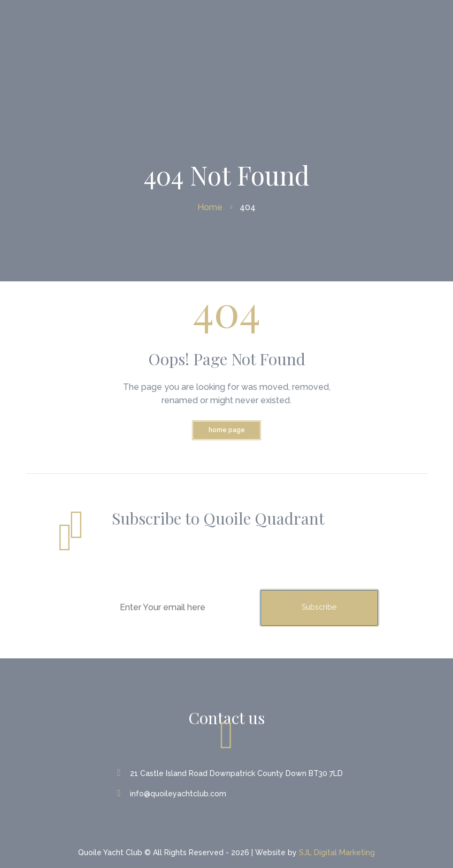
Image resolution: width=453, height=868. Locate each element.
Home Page (227, 430)
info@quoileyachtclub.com (173, 794)
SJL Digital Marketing (337, 852)
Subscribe (319, 607)
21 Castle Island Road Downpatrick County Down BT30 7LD (231, 773)
